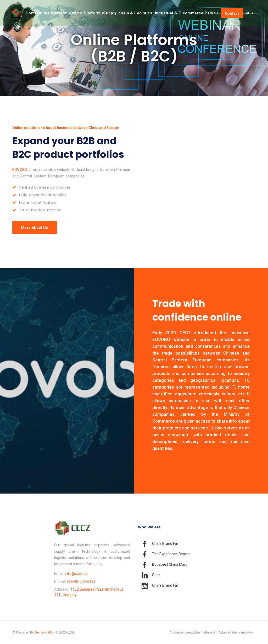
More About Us (35, 228)
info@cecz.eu (76, 574)
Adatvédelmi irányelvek (236, 632)
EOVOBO (20, 170)
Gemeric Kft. (44, 632)
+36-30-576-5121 (81, 581)
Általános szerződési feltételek (193, 632)
